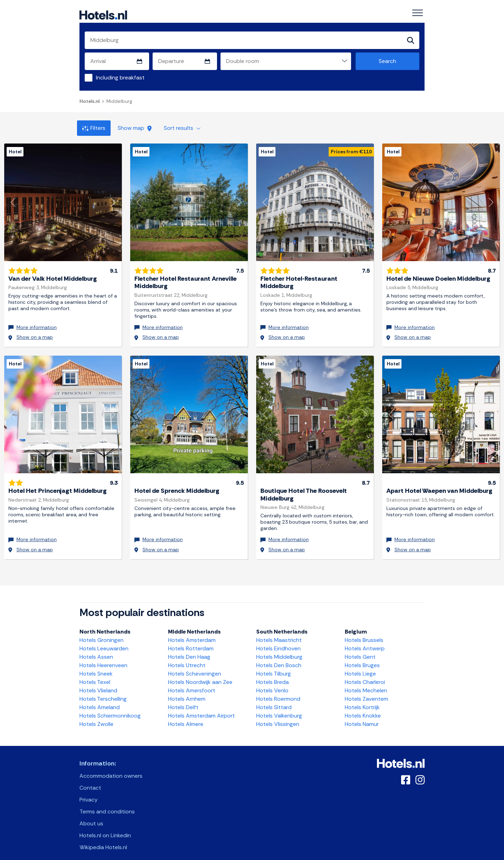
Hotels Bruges (362, 658)
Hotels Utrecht (187, 658)
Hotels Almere (186, 717)
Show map (135, 128)
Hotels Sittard (274, 700)
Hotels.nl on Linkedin (105, 828)
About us (91, 816)
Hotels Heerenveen (103, 658)
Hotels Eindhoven (278, 641)
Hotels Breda (272, 675)
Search (387, 61)
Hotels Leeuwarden (104, 641)
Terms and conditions (107, 804)
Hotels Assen (96, 649)
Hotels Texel (95, 675)
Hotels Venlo (272, 683)
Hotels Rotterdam (191, 641)
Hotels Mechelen (366, 683)
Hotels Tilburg (274, 666)
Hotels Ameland (100, 700)
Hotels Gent (360, 649)
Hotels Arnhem (187, 691)
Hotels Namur (362, 717)
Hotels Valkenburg (279, 708)
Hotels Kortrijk (362, 700)
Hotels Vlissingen (278, 717)
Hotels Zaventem (366, 691)
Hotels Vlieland (98, 683)
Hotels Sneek (96, 666)
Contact (90, 780)
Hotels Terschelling (103, 691)
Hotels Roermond (278, 691)
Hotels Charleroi (365, 675)
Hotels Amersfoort (192, 683)
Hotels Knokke (363, 708)
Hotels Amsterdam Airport (201, 708)
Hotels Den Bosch (279, 658)
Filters (94, 128)
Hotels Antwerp (365, 641)
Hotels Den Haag (189, 649)
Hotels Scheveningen (195, 666)
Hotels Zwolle (96, 717)
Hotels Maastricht (279, 633)
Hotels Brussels (364, 633)
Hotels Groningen (101, 633)
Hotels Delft (183, 700)
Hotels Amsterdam (192, 633)
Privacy (89, 792)
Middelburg (119, 102)
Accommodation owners (111, 768)
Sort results (182, 128)
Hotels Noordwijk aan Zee (200, 675)
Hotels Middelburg (279, 649)
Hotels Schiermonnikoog (110, 708)
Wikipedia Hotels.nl (103, 840)
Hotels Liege (360, 666)
